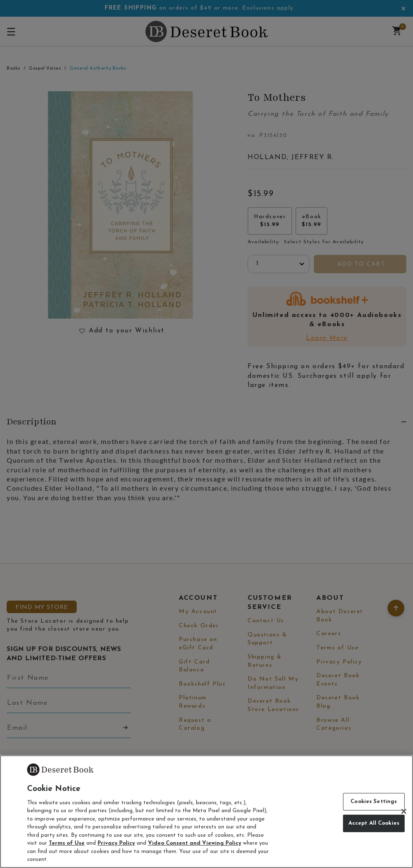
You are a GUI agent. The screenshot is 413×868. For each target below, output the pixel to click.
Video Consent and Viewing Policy (195, 843)
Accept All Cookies (374, 823)
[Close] (404, 811)
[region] (206, 812)
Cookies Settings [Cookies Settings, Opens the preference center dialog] (374, 802)
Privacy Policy (116, 843)
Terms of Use (67, 843)
